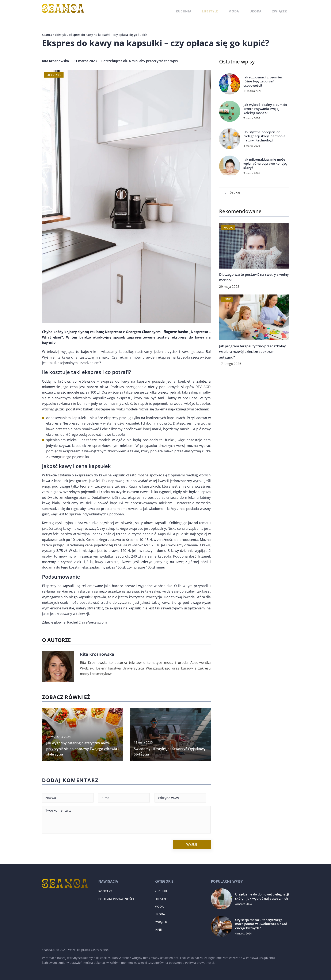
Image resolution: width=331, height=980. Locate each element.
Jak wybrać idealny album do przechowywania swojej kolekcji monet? (265, 109)
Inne (158, 930)
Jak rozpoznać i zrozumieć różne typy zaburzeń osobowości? (263, 81)
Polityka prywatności (116, 899)
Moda (248, 8)
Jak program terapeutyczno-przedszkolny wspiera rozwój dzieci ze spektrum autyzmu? (252, 352)
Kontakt (105, 891)
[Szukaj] (224, 192)
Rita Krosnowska (55, 61)
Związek (282, 8)
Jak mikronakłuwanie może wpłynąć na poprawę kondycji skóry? (266, 164)
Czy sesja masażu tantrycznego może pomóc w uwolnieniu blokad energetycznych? (261, 924)
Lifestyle (229, 8)
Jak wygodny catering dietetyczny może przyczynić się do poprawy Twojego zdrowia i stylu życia (82, 749)
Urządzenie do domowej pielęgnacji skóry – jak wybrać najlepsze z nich (262, 896)
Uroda (264, 8)
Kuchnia (209, 8)
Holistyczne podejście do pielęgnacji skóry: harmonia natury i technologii (264, 136)
